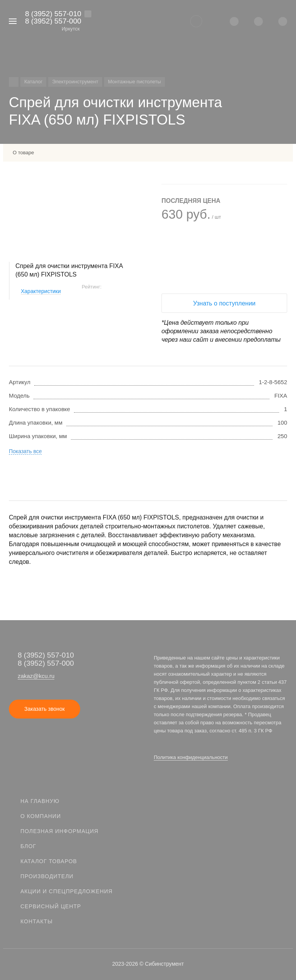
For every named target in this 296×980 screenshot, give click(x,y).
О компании (41, 816)
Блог (28, 846)
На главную (40, 801)
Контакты (37, 921)
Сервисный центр (51, 906)
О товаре (23, 153)
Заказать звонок (45, 709)
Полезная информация (59, 831)
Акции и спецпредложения (66, 891)
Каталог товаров (49, 861)
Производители (47, 876)
